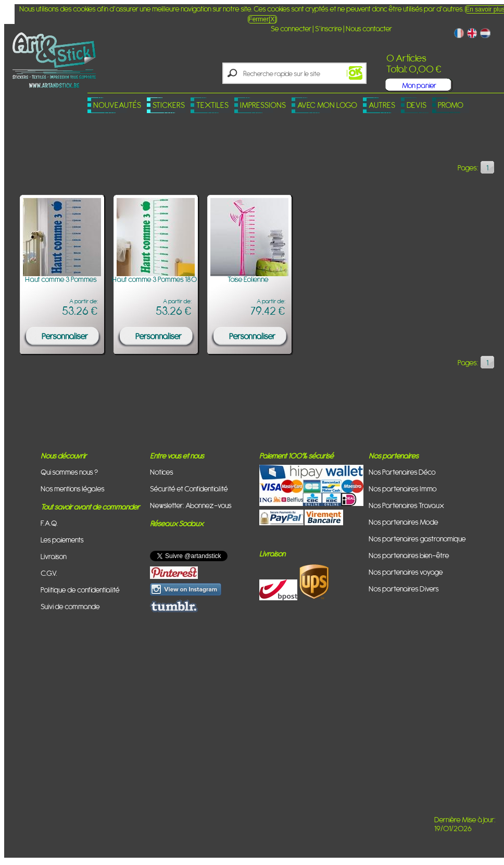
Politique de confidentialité (80, 590)
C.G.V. (49, 573)
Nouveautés (117, 105)
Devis (417, 105)
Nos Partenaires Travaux (406, 505)
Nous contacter (369, 28)
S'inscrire (329, 28)
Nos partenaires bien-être (409, 555)
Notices (162, 472)
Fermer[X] (262, 19)
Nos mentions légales (73, 489)
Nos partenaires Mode (404, 522)
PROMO (451, 105)
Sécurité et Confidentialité (189, 489)
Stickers (169, 105)
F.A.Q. (49, 523)
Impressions (263, 105)
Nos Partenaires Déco (402, 472)
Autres (382, 105)
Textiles (212, 105)
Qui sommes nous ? (69, 472)
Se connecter (291, 28)
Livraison (54, 556)
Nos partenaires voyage (406, 572)
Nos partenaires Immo (403, 489)
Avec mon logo (327, 105)
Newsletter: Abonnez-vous (191, 505)
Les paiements (62, 540)
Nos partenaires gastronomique (417, 539)
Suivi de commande (70, 606)
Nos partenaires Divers (404, 589)
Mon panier (419, 85)
